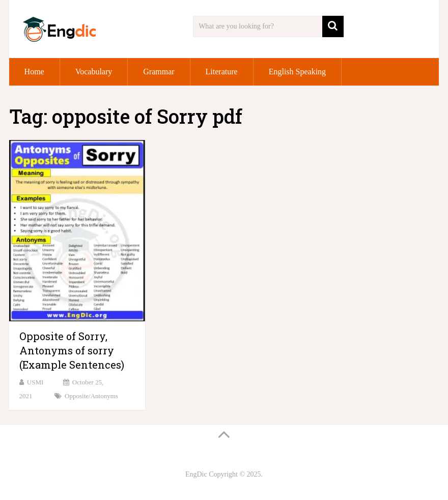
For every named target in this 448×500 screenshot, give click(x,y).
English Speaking (297, 72)
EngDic (196, 474)
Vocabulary (94, 72)
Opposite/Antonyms (91, 396)
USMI (35, 382)
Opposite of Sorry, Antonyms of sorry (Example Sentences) (72, 350)
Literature (222, 72)
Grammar (159, 72)
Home (34, 72)
